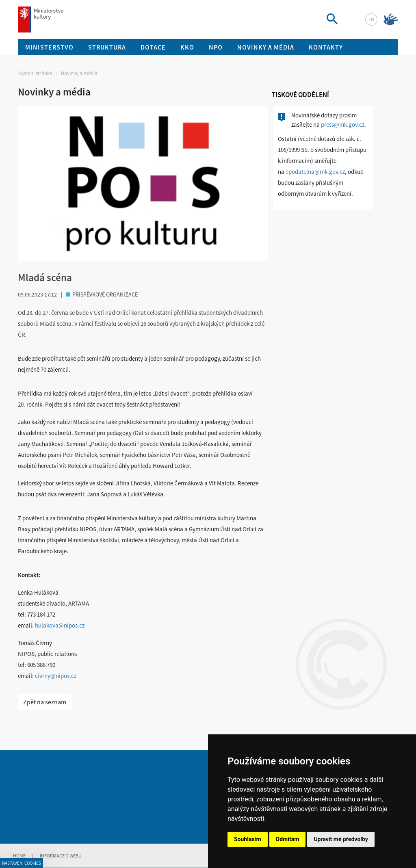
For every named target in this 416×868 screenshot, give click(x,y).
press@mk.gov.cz (343, 124)
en (371, 19)
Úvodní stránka (36, 73)
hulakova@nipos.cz (60, 625)
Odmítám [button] (288, 839)
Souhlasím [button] (248, 839)
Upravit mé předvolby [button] (341, 839)
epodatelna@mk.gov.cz (315, 172)
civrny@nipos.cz (56, 676)
